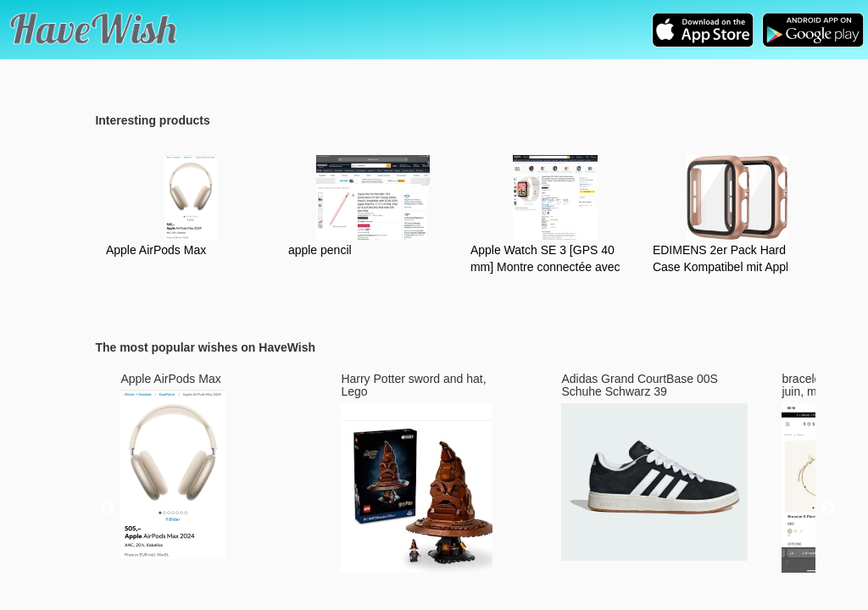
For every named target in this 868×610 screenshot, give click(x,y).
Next (828, 508)
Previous (108, 508)
